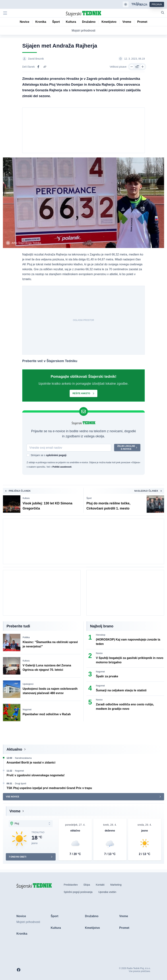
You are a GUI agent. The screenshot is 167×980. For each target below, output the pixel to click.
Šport (89, 498)
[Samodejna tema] (126, 4)
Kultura (26, 498)
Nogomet (27, 710)
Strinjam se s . (49, 455)
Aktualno (14, 749)
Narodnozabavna (23, 758)
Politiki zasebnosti (62, 467)
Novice (99, 653)
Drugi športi (21, 784)
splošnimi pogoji (56, 455)
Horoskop (101, 635)
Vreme (15, 811)
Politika (26, 637)
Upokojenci (28, 684)
